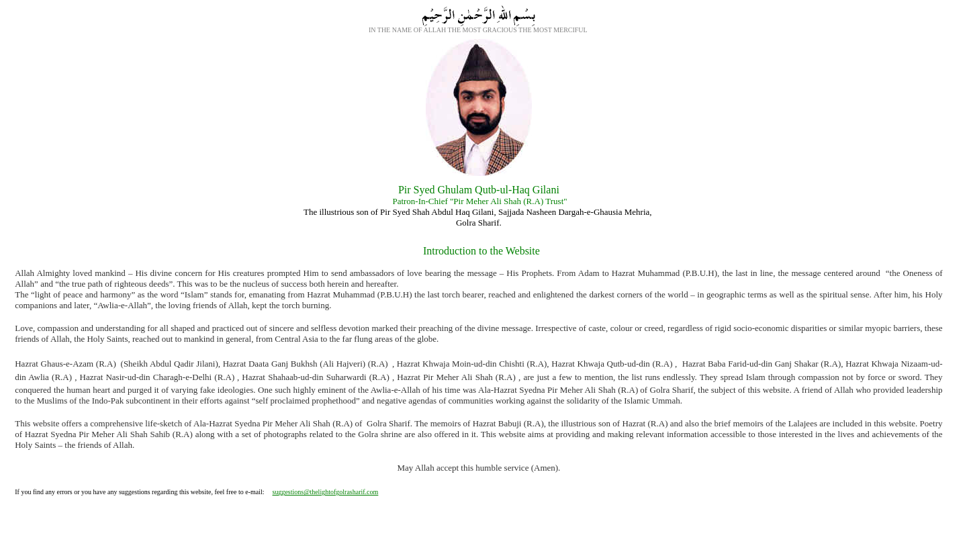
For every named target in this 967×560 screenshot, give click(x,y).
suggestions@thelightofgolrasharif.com (326, 492)
